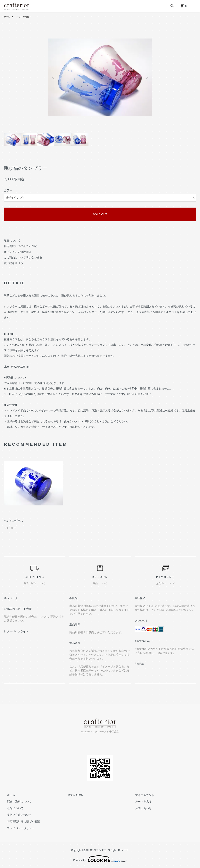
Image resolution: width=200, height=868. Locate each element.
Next (146, 77)
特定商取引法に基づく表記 (20, 246)
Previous (54, 77)
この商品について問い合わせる (23, 257)
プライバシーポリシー (18, 828)
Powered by (100, 859)
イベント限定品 (25, 17)
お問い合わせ (140, 808)
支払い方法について (16, 815)
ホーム (7, 17)
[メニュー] (194, 6)
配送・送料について (16, 802)
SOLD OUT (100, 214)
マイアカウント (142, 795)
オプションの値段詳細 (18, 252)
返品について (12, 240)
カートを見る (140, 802)
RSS (71, 795)
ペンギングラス (13, 521)
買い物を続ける (13, 263)
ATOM (80, 795)
